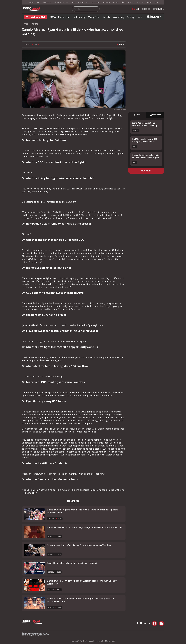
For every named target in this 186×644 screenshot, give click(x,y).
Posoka (150, 2)
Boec (156, 2)
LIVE (136, 9)
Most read (155, 115)
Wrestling (118, 17)
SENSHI (135, 130)
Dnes (38, 2)
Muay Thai (94, 17)
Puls (88, 2)
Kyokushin (64, 17)
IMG (25, 2)
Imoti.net (115, 2)
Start (144, 2)
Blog (138, 2)
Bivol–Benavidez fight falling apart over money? (72, 563)
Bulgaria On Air (59, 2)
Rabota (123, 2)
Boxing (130, 17)
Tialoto (73, 2)
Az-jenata (81, 2)
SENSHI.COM (159, 9)
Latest (137, 115)
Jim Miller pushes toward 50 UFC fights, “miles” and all (145, 140)
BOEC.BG (146, 9)
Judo (139, 17)
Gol (67, 2)
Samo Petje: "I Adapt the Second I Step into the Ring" (145, 124)
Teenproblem (96, 2)
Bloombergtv (47, 2)
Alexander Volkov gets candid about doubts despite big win (146, 156)
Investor (32, 2)
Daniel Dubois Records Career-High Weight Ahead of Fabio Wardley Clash (85, 527)
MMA (53, 17)
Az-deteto (131, 2)
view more (146, 171)
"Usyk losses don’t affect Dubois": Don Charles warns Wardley (79, 545)
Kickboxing (79, 17)
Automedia (106, 2)
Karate (107, 17)
